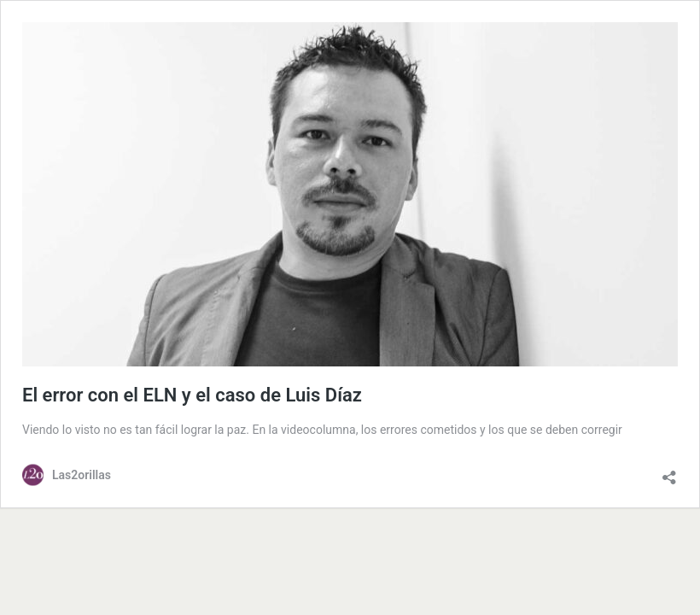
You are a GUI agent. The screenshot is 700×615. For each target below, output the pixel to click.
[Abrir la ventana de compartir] (669, 473)
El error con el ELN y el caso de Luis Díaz (194, 395)
